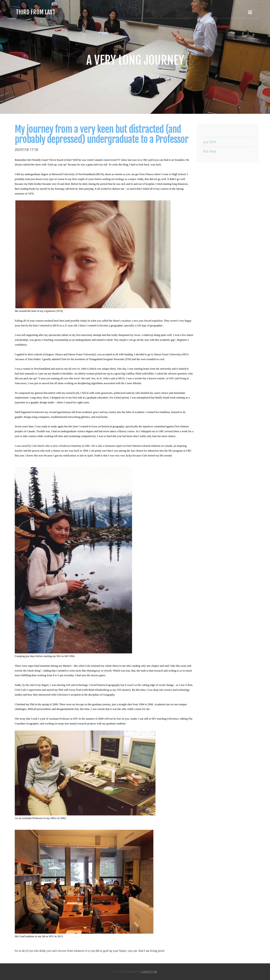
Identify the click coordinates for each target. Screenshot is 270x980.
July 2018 (209, 142)
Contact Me (149, 972)
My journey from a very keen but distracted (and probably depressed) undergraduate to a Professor (102, 134)
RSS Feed (210, 151)
